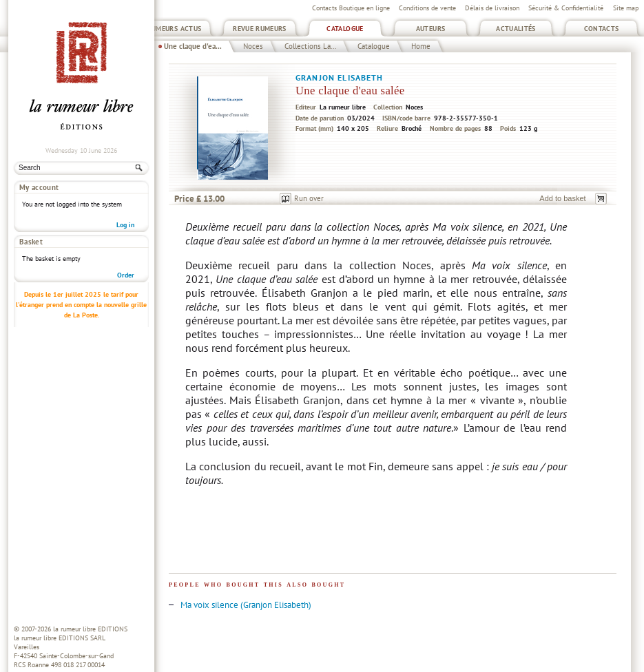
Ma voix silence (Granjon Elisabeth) (246, 605)
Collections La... (310, 46)
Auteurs (431, 29)
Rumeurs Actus (175, 29)
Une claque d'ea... (193, 46)
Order (126, 250)
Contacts (602, 29)
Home (421, 46)
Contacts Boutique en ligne (351, 8)
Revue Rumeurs (260, 29)
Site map (626, 8)
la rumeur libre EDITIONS (90, 629)
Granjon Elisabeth (340, 77)
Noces (253, 46)
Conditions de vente (427, 8)
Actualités (516, 29)
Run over (309, 198)
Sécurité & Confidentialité (566, 8)
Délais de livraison (492, 8)
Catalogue (345, 29)
